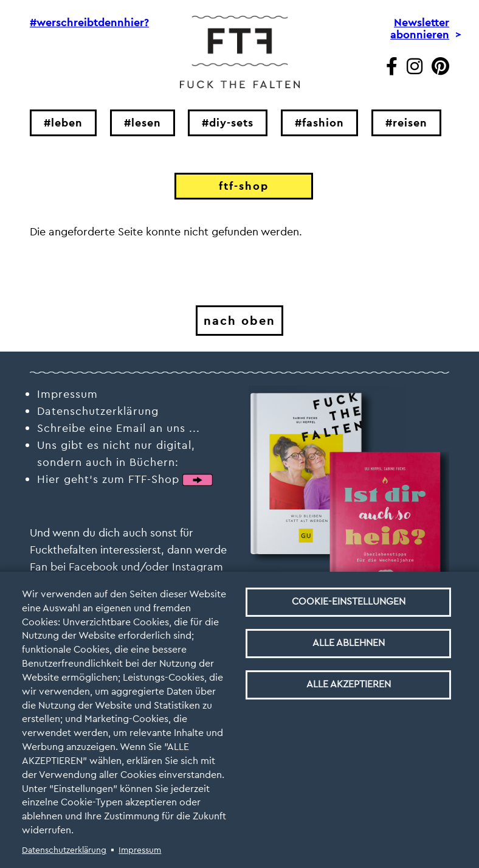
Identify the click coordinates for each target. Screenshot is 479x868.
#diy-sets (228, 123)
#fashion (319, 123)
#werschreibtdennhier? (82, 23)
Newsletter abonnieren (420, 29)
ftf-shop (244, 186)
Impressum (140, 850)
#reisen (406, 123)
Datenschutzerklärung (64, 850)
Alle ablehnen (349, 643)
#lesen (143, 123)
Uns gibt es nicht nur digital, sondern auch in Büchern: (116, 453)
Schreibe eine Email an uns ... (119, 428)
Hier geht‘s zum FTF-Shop (108, 479)
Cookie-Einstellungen (349, 601)
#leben (63, 123)
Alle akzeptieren (349, 684)
